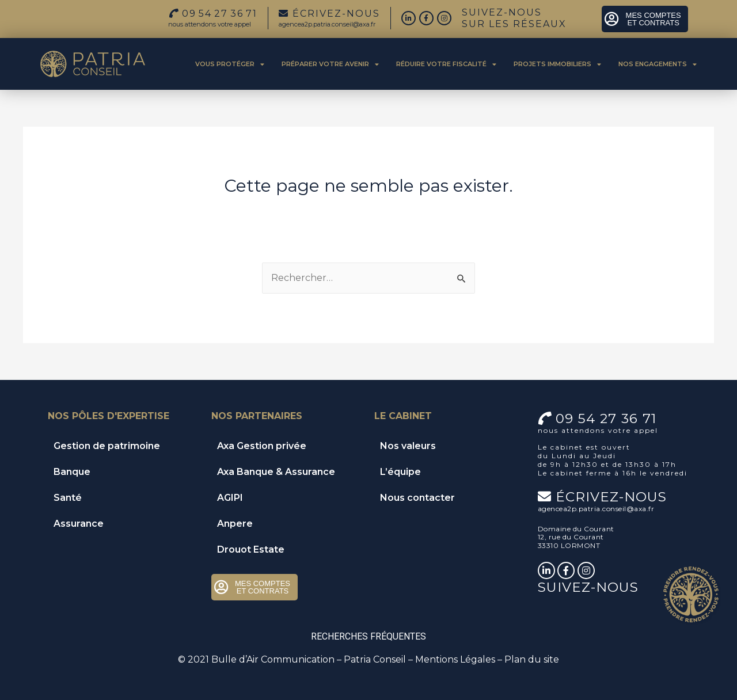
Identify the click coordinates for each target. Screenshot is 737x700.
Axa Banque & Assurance (276, 472)
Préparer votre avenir (330, 64)
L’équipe (400, 472)
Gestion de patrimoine (107, 446)
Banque (72, 472)
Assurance (79, 524)
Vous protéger (230, 64)
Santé (68, 498)
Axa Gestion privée (262, 446)
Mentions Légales (455, 659)
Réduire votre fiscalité (446, 64)
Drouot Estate (251, 549)
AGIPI (230, 498)
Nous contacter (417, 498)
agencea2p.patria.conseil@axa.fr (327, 24)
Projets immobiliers (557, 64)
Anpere (235, 524)
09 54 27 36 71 (606, 419)
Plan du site (532, 659)
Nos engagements (658, 64)
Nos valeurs (408, 446)
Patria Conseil (375, 659)
